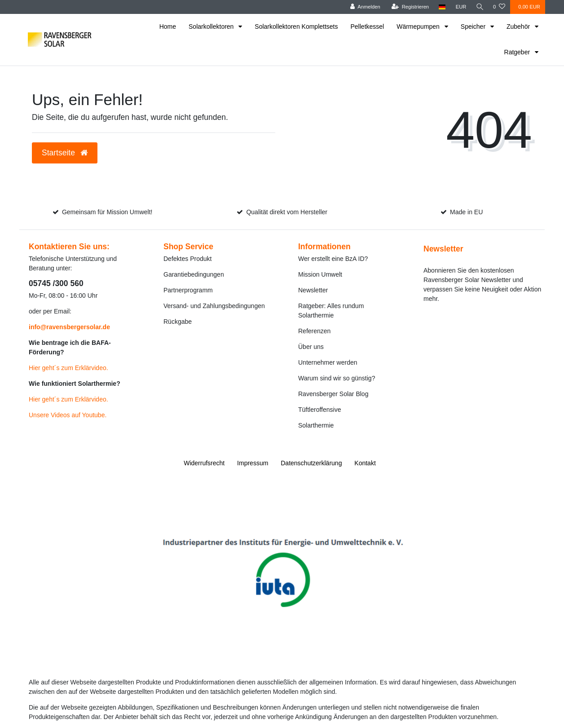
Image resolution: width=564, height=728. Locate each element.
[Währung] (460, 7)
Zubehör (519, 26)
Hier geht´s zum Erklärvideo (68, 368)
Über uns (311, 347)
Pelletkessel (368, 26)
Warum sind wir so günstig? (337, 378)
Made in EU (466, 212)
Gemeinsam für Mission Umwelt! (107, 212)
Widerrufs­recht (204, 463)
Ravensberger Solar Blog (333, 394)
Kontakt (365, 463)
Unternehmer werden (328, 362)
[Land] (441, 7)
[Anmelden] (364, 7)
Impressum (253, 463)
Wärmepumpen (419, 26)
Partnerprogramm (188, 290)
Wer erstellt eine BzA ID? (333, 259)
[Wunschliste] (499, 7)
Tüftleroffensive (319, 410)
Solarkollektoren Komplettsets (296, 26)
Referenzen (314, 331)
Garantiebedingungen (194, 274)
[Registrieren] (409, 7)
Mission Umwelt (320, 274)
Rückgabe (178, 322)
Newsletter (313, 290)
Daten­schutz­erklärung (311, 463)
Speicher (474, 26)
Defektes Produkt (187, 259)
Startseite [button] (65, 153)
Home (168, 26)
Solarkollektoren (212, 26)
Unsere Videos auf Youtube (67, 415)
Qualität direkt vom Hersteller (287, 212)
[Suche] (479, 7)
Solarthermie (316, 425)
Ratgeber (518, 52)
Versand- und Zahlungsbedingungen (214, 306)
